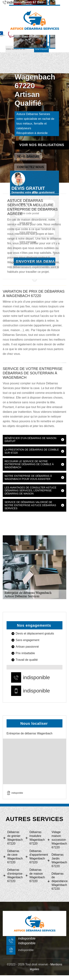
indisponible (36, 678)
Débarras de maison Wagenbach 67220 (37, 875)
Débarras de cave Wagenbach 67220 (15, 857)
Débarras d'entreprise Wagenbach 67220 (15, 875)
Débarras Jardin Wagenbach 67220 (59, 860)
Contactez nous (30, 167)
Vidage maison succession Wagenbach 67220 (59, 840)
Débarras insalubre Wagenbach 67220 (37, 838)
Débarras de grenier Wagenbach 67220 (15, 838)
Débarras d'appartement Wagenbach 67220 (37, 857)
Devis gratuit (28, 157)
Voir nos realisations (42, 145)
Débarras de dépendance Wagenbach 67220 (59, 881)
